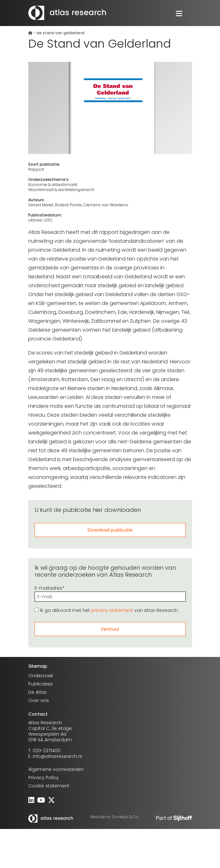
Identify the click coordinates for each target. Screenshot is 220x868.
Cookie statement (49, 786)
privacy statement (112, 610)
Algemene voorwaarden (56, 769)
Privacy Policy (43, 778)
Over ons (39, 700)
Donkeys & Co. (126, 817)
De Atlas (37, 692)
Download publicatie (110, 530)
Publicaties (40, 684)
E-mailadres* (110, 592)
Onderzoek (41, 676)
